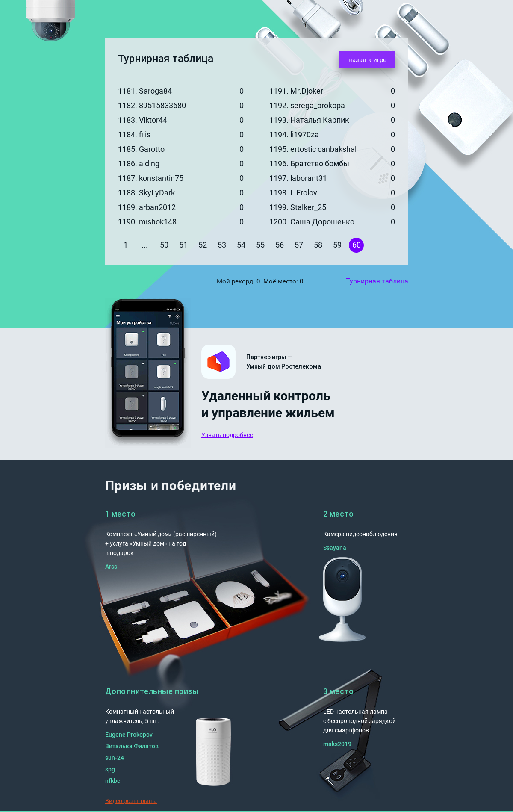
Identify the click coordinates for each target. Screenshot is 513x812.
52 (203, 245)
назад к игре (367, 60)
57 (299, 245)
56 (280, 245)
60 (357, 245)
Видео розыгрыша (131, 801)
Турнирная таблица (377, 281)
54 (241, 245)
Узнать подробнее (227, 435)
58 (318, 245)
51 (183, 245)
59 (337, 245)
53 (222, 245)
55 (260, 245)
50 (164, 245)
